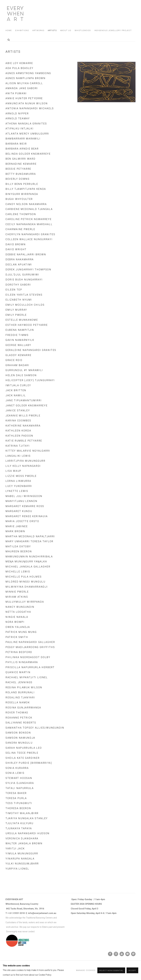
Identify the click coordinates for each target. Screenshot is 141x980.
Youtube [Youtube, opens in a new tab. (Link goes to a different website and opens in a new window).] (122, 954)
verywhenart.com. (45, 913)
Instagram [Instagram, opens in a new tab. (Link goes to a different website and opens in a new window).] (116, 954)
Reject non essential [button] (111, 970)
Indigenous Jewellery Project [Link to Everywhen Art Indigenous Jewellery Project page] (113, 30)
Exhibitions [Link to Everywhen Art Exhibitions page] (22, 30)
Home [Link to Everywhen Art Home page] (9, 30)
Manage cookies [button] (86, 970)
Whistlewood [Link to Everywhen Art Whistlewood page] (83, 30)
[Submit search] (9, 39)
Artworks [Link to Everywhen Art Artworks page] (38, 30)
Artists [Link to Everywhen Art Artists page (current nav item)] (52, 30)
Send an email (133, 954)
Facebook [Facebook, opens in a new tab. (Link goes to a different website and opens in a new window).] (110, 954)
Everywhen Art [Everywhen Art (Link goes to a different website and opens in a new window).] (15, 14)
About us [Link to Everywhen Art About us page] (66, 30)
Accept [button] (132, 970)
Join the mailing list (128, 954)
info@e (32, 913)
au (55, 913)
